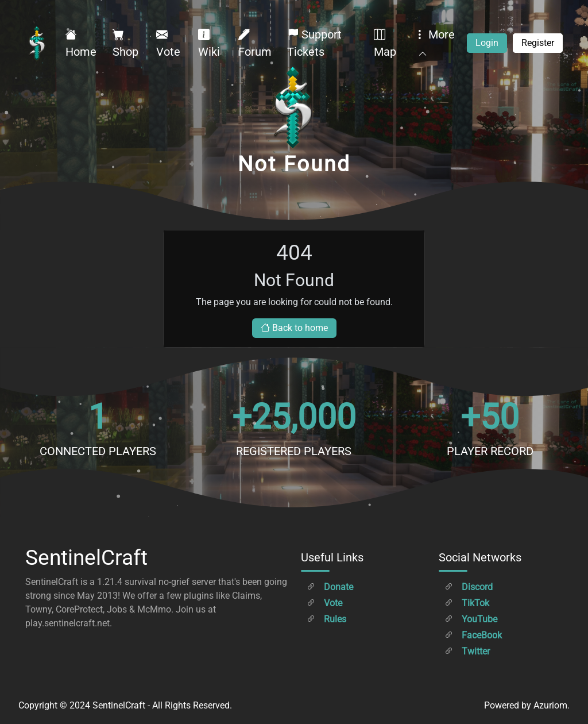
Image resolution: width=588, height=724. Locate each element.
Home (81, 43)
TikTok (467, 603)
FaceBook (473, 635)
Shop (125, 43)
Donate (330, 587)
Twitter (467, 651)
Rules (326, 619)
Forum (255, 43)
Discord (469, 587)
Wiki (209, 43)
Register (538, 43)
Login (487, 43)
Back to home (294, 328)
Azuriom (550, 705)
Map (385, 43)
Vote (168, 43)
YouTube (471, 619)
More (434, 43)
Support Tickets (314, 43)
